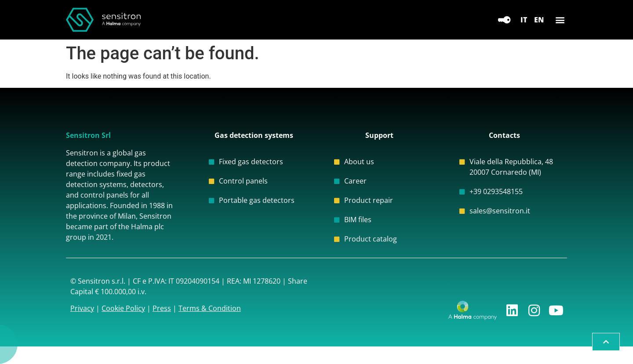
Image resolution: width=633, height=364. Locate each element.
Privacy (82, 308)
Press (162, 308)
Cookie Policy (123, 308)
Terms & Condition (210, 308)
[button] (560, 20)
